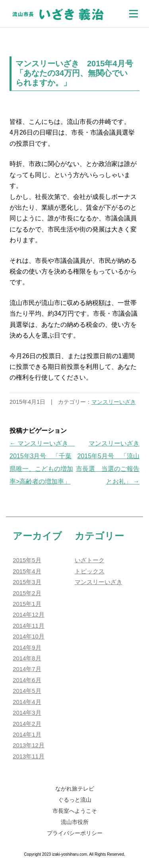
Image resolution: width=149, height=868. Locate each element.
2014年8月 (27, 658)
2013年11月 (29, 756)
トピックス (90, 571)
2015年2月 (27, 593)
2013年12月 (29, 745)
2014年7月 (27, 669)
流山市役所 (75, 822)
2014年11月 (29, 626)
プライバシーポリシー (75, 833)
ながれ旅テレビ (75, 789)
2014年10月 (29, 637)
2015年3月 (27, 582)
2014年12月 (29, 615)
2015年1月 (27, 604)
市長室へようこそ (75, 811)
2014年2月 (27, 724)
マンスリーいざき (114, 402)
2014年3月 (27, 713)
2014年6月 (27, 680)
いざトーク (90, 560)
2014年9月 (27, 648)
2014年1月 (27, 735)
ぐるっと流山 (75, 800)
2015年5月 (27, 560)
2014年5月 (27, 691)
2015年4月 (27, 571)
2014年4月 (27, 702)
